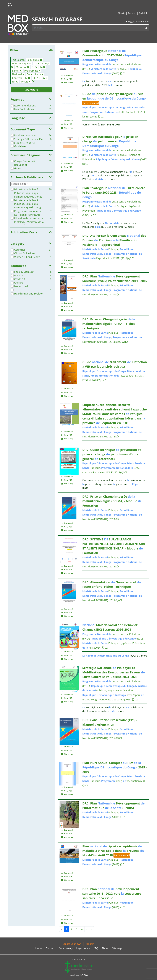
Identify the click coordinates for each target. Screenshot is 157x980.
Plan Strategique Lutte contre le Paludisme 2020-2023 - (114, 192)
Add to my (67, 83)
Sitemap (117, 948)
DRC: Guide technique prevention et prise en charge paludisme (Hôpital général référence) (112, 454)
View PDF (66, 79)
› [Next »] (87, 929)
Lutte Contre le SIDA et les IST (114, 112)
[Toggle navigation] (145, 5)
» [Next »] (91, 929)
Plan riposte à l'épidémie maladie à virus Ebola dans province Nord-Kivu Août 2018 (113, 851)
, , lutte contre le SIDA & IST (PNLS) (114, 376)
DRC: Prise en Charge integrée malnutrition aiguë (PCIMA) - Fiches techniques (109, 324)
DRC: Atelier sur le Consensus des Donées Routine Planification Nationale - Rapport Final (114, 240)
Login (121, 13)
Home (39, 948)
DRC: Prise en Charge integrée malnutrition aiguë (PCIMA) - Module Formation (112, 501)
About (105, 948)
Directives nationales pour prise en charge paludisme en (110, 141)
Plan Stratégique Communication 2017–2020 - (112, 55)
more (119, 85)
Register (132, 13)
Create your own (72, 944)
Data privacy (66, 948)
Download (67, 75)
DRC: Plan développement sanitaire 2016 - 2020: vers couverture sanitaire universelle (112, 894)
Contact (50, 948)
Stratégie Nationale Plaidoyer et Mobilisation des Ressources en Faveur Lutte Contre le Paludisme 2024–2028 (114, 672)
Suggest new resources (137, 22)
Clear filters (31, 90)
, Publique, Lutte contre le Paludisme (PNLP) (114, 468)
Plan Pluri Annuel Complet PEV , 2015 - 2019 (114, 767)
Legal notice (83, 948)
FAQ (96, 948)
